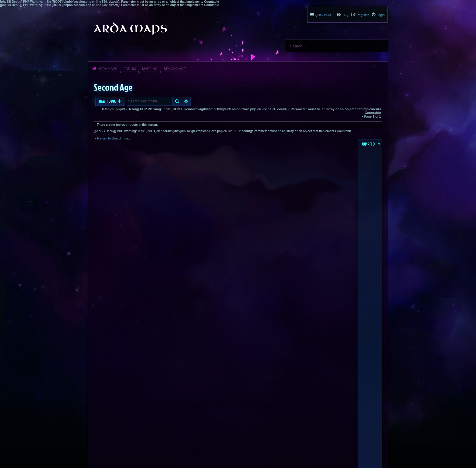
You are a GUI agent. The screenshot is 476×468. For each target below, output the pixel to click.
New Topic (108, 101)
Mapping (150, 69)
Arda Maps (107, 69)
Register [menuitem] (363, 15)
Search (381, 46)
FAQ (345, 15)
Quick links (323, 15)
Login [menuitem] (381, 15)
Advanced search (186, 101)
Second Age (175, 69)
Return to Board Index (114, 138)
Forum (130, 69)
